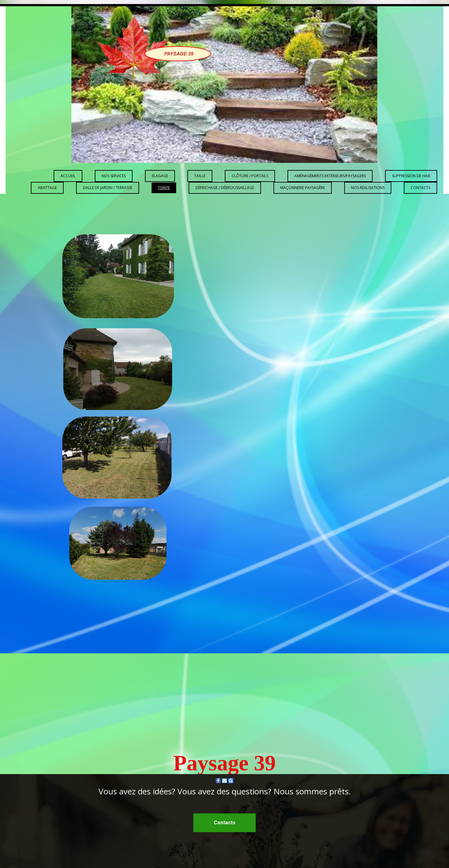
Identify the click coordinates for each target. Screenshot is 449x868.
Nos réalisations (368, 188)
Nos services (114, 176)
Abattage (47, 188)
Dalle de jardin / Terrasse (108, 188)
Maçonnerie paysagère (303, 188)
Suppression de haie (411, 176)
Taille (200, 176)
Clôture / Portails (250, 176)
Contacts (420, 188)
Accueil (68, 176)
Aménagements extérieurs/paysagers (330, 176)
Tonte (164, 188)
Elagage (160, 176)
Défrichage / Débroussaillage (225, 188)
